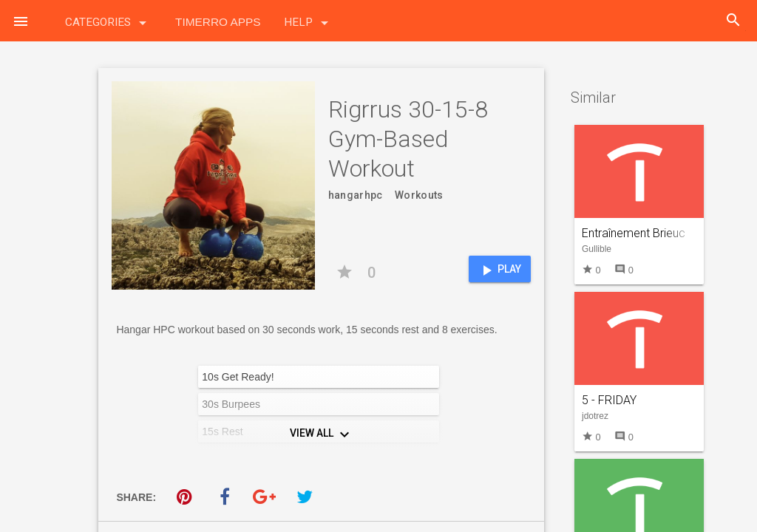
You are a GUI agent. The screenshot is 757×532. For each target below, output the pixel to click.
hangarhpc (356, 195)
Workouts (419, 195)
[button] (21, 21)
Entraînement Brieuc (634, 233)
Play (499, 270)
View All (322, 434)
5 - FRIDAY (609, 400)
